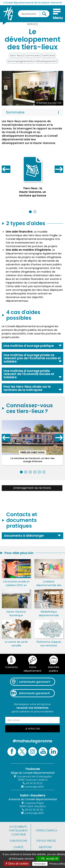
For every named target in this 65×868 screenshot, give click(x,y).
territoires (49, 55)
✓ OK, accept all (48, 859)
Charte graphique (19, 849)
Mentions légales (45, 849)
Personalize (40, 864)
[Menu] (57, 15)
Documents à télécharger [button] (24, 536)
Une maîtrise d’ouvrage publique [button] (29, 346)
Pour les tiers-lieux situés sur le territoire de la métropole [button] (27, 388)
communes (32, 55)
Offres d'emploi (46, 830)
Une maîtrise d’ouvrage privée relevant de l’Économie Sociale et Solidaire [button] (29, 374)
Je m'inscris (33, 729)
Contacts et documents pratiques (22, 520)
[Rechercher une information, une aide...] (34, 14)
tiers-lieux (16, 55)
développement (47, 61)
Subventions (19, 841)
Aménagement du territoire (32, 488)
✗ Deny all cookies (17, 864)
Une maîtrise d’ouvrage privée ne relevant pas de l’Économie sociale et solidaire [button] (32, 358)
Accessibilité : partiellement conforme (19, 831)
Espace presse (46, 841)
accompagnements (21, 61)
